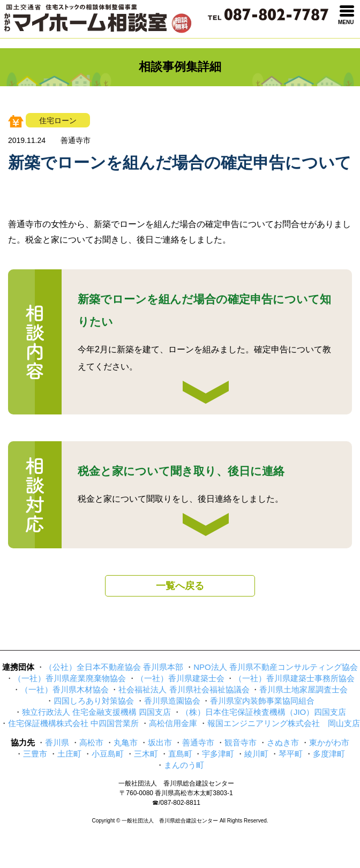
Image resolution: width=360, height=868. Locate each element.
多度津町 (329, 754)
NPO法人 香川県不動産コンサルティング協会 (276, 667)
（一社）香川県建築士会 (180, 678)
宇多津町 (218, 754)
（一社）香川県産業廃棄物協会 (70, 678)
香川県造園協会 (172, 701)
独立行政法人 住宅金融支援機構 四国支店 (96, 712)
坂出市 (160, 742)
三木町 (146, 754)
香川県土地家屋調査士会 (303, 689)
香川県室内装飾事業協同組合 (262, 701)
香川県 (57, 742)
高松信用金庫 (173, 723)
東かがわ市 (329, 742)
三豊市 (35, 754)
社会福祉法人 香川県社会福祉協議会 (184, 689)
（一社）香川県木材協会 (65, 689)
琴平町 (291, 754)
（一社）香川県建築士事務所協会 (294, 678)
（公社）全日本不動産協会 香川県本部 (114, 667)
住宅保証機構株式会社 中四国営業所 (73, 723)
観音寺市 (241, 742)
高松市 (91, 742)
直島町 (180, 754)
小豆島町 (108, 754)
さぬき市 (283, 742)
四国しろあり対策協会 (94, 701)
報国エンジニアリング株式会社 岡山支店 (284, 723)
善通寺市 (198, 742)
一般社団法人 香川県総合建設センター (176, 783)
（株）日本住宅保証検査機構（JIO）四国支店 (264, 712)
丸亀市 (126, 742)
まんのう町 (184, 765)
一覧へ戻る (180, 586)
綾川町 (256, 754)
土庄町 (69, 754)
